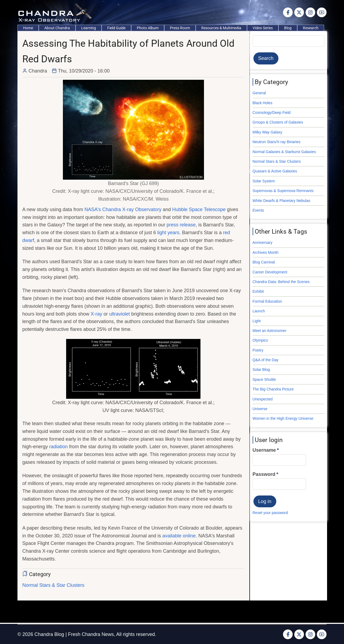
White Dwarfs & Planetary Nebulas (282, 201)
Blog (288, 28)
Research (311, 28)
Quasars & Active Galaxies (275, 171)
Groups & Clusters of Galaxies (278, 122)
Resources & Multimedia (221, 28)
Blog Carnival (264, 262)
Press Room (180, 28)
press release (181, 225)
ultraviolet (119, 314)
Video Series (263, 28)
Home (28, 28)
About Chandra (57, 28)
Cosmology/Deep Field (272, 113)
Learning (89, 28)
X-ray (96, 314)
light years (168, 233)
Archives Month (266, 252)
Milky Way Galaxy (268, 132)
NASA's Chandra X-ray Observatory (123, 209)
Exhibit (258, 291)
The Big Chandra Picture (273, 389)
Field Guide (116, 28)
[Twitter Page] (299, 12)
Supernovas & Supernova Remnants (283, 191)
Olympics (260, 340)
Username (264, 450)
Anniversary (263, 243)
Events (258, 210)
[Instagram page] (310, 12)
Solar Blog (261, 370)
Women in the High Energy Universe (283, 418)
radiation (58, 447)
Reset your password (270, 513)
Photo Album (148, 28)
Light (257, 321)
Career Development (270, 272)
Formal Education (267, 301)
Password (264, 474)
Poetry (258, 350)
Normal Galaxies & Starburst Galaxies (284, 152)
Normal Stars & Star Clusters (53, 585)
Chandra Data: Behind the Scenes (281, 282)
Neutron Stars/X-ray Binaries (277, 142)
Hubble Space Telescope (199, 209)
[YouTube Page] (322, 12)
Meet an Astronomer (270, 331)
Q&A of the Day (266, 360)
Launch (259, 311)
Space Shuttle (264, 379)
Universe (260, 409)
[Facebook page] (288, 12)
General (259, 93)
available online (179, 536)
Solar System (264, 181)
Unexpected (263, 399)
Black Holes (263, 103)
